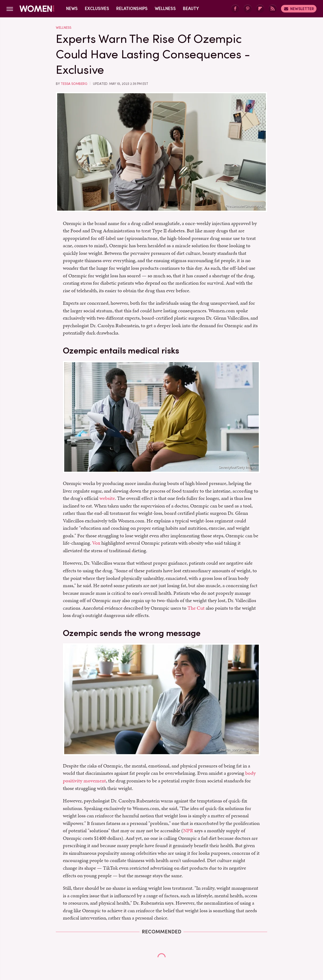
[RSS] (273, 9)
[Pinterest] (248, 9)
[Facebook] (235, 9)
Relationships (132, 9)
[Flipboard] (260, 9)
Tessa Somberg (74, 84)
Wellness (165, 9)
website (107, 498)
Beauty (191, 9)
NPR (188, 830)
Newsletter (299, 9)
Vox (96, 543)
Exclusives (97, 9)
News (72, 9)
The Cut (196, 608)
